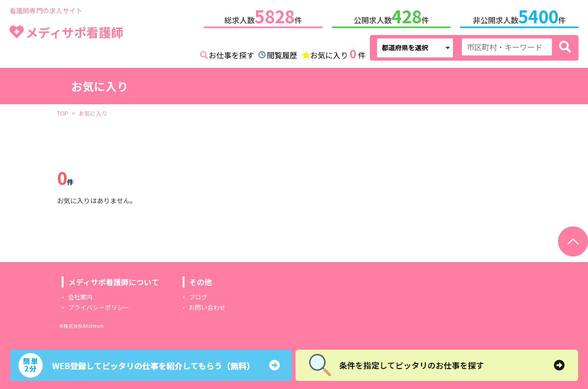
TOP (63, 111)
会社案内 (80, 295)
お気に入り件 (338, 52)
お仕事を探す (231, 53)
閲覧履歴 (282, 53)
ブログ (198, 295)
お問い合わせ (207, 305)
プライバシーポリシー (99, 305)
